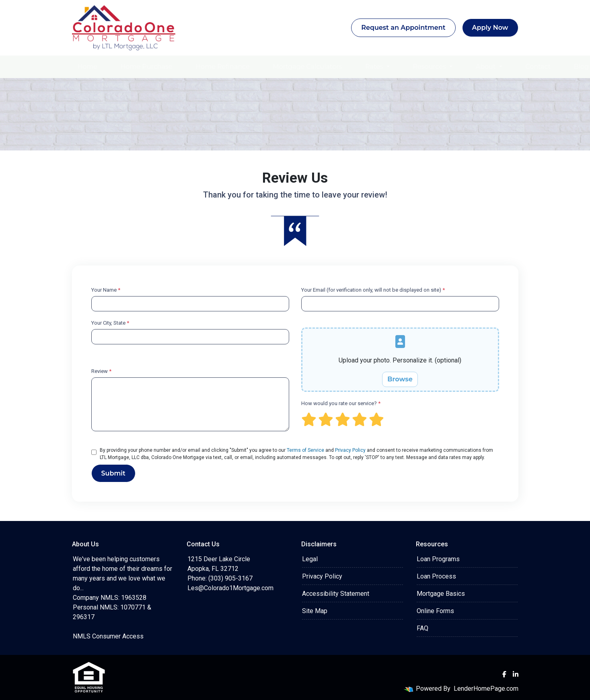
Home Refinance (222, 67)
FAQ (422, 628)
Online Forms (435, 611)
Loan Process (436, 576)
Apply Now (490, 28)
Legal (310, 559)
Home (87, 67)
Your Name (106, 290)
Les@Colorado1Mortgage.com (230, 588)
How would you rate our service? (341, 403)
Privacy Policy (350, 450)
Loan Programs (438, 559)
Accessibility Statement (336, 594)
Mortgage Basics (441, 594)
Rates (375, 67)
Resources (430, 67)
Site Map (315, 611)
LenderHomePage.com (486, 689)
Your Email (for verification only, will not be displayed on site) (373, 290)
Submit (113, 473)
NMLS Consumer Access (108, 636)
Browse (400, 379)
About (487, 67)
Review (101, 371)
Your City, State (110, 323)
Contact (538, 67)
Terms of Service (305, 450)
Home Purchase (147, 67)
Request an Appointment (403, 28)
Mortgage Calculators (307, 67)
